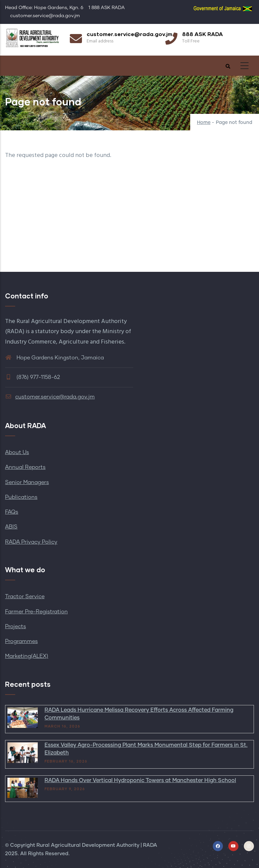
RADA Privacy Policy (31, 542)
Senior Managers (27, 482)
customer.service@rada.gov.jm (50, 397)
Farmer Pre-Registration (36, 612)
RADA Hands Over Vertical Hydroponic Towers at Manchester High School (140, 780)
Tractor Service (25, 597)
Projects (16, 626)
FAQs (12, 512)
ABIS (11, 527)
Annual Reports (25, 467)
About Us (17, 452)
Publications (21, 497)
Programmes (21, 641)
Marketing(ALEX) (27, 656)
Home (204, 123)
